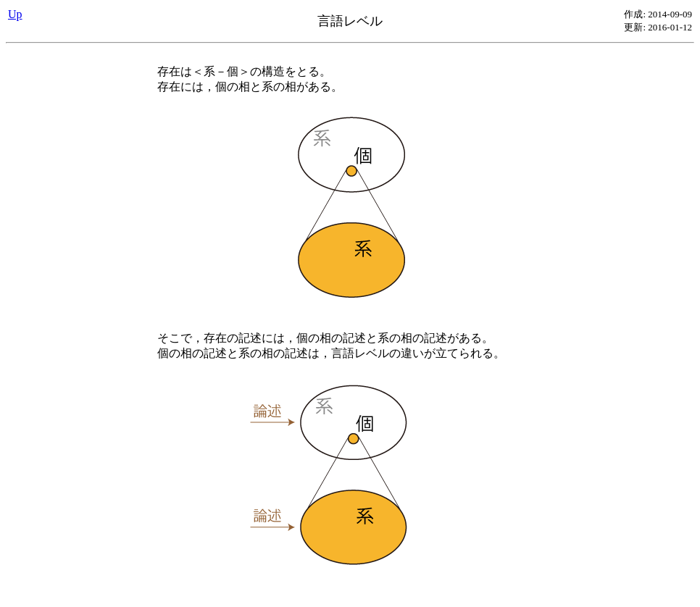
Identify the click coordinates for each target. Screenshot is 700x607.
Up (15, 14)
